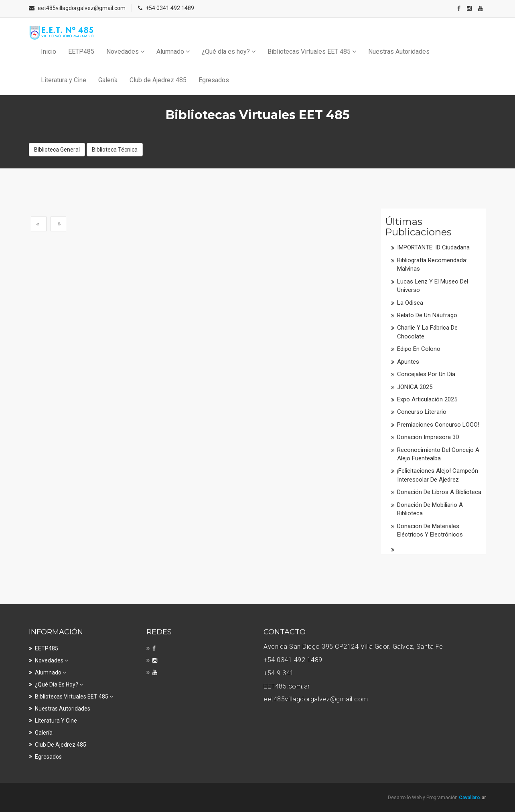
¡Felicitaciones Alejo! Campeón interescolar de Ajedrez (438, 475)
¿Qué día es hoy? (229, 52)
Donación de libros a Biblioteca (439, 492)
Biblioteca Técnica (115, 150)
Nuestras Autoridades (399, 52)
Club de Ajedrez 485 (158, 80)
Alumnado (173, 52)
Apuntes (408, 362)
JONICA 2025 (415, 387)
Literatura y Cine (64, 80)
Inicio (49, 52)
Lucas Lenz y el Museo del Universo (433, 286)
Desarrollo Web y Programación (437, 798)
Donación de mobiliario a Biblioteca (430, 509)
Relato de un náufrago (427, 315)
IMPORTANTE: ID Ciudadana (433, 247)
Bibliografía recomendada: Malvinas (432, 264)
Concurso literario (422, 412)
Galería (108, 80)
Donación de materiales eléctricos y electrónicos (430, 530)
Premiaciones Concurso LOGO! (438, 425)
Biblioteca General (57, 150)
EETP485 (81, 52)
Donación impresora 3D (428, 437)
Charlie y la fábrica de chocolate (427, 332)
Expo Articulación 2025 (427, 399)
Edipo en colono (419, 349)
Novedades (125, 52)
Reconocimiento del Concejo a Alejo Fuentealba (438, 454)
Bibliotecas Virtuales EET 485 (312, 52)
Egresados (214, 80)
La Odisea (410, 303)
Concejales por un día (426, 374)
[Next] (58, 224)
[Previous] (39, 224)
